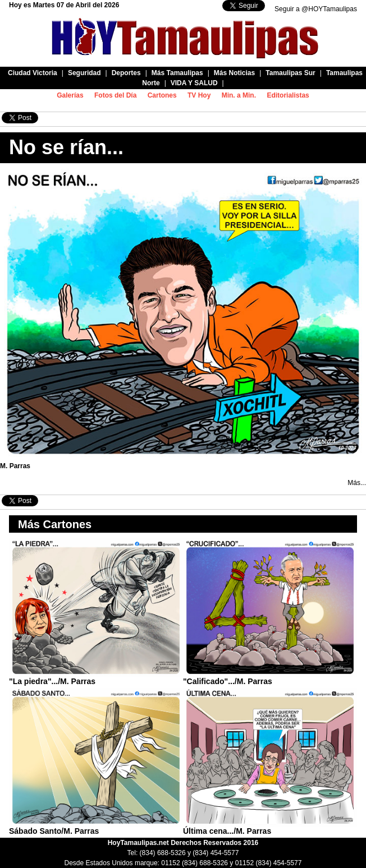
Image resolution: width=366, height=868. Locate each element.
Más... (357, 483)
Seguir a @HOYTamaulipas (316, 9)
